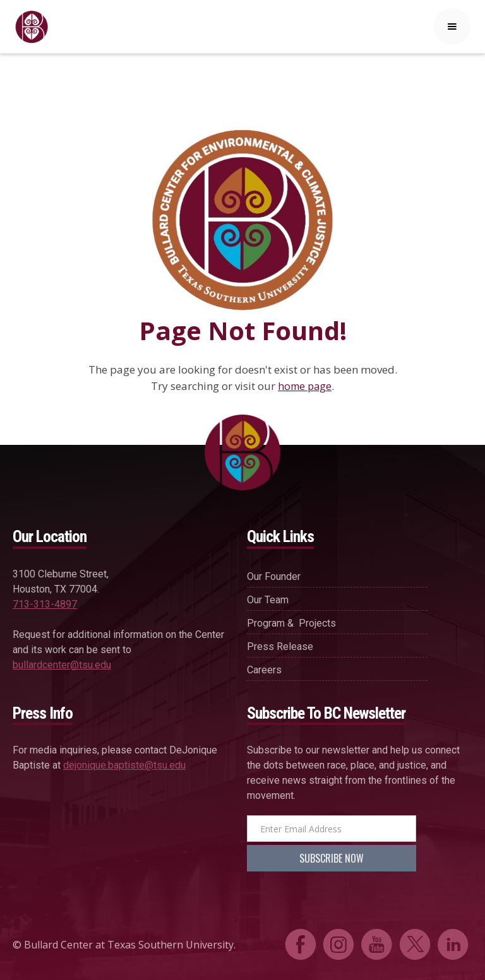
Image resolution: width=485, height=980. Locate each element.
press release (280, 646)
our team (268, 600)
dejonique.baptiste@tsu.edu (124, 765)
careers (264, 670)
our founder (274, 576)
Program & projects (291, 623)
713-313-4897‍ (45, 604)
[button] (452, 27)
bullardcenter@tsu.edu (62, 665)
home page (305, 386)
